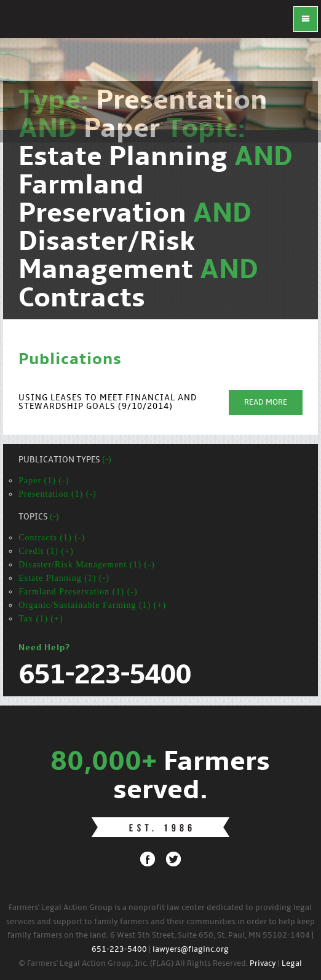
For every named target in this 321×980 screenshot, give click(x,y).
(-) (107, 460)
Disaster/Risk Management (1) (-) (86, 565)
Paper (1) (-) (44, 480)
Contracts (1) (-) (52, 538)
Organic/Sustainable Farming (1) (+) (92, 605)
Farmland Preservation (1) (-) (78, 592)
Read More (266, 402)
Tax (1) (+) (41, 619)
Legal (292, 964)
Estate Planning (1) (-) (64, 578)
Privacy (263, 964)
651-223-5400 (119, 950)
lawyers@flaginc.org (191, 950)
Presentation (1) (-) (57, 494)
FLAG (25, 25)
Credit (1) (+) (46, 551)
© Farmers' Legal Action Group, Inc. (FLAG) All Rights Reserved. (133, 964)
